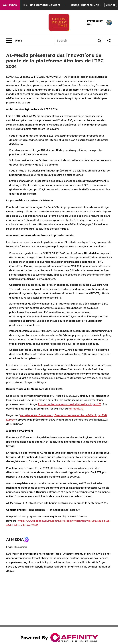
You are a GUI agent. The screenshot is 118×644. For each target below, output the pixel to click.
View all (111, 5)
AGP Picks (10, 5)
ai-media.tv (76, 409)
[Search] (75, 41)
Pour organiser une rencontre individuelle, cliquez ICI (70, 404)
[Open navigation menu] (14, 41)
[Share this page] (109, 41)
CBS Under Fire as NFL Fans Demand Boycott (33, 5)
